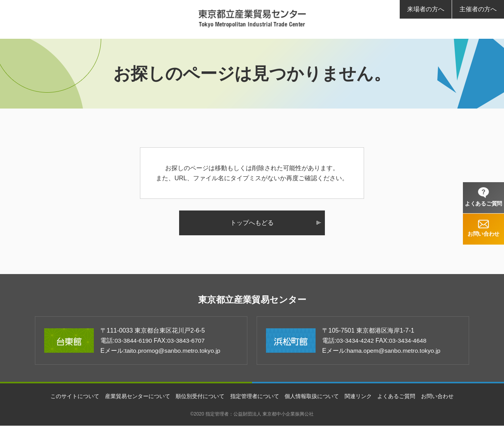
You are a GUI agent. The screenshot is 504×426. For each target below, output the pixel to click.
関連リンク (358, 397)
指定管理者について (255, 397)
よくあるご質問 (396, 397)
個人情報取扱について (312, 397)
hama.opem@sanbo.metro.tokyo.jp (395, 351)
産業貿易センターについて (138, 397)
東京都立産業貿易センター (252, 300)
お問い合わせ (437, 397)
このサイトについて (75, 397)
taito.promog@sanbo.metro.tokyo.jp (174, 351)
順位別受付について (200, 397)
